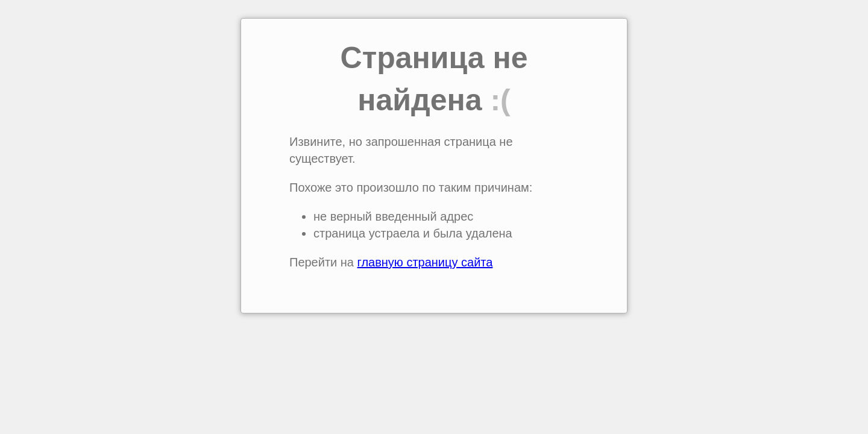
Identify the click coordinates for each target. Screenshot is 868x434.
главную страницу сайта (425, 262)
